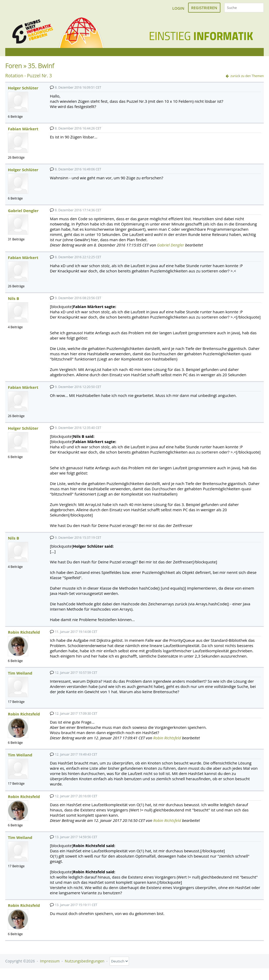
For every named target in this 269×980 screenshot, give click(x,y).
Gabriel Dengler (23, 214)
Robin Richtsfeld (24, 636)
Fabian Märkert (23, 132)
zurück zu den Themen (247, 80)
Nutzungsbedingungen (85, 965)
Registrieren (204, 8)
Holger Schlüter (23, 91)
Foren (14, 69)
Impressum (50, 965)
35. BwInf (41, 69)
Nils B (14, 302)
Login (178, 8)
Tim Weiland (20, 677)
